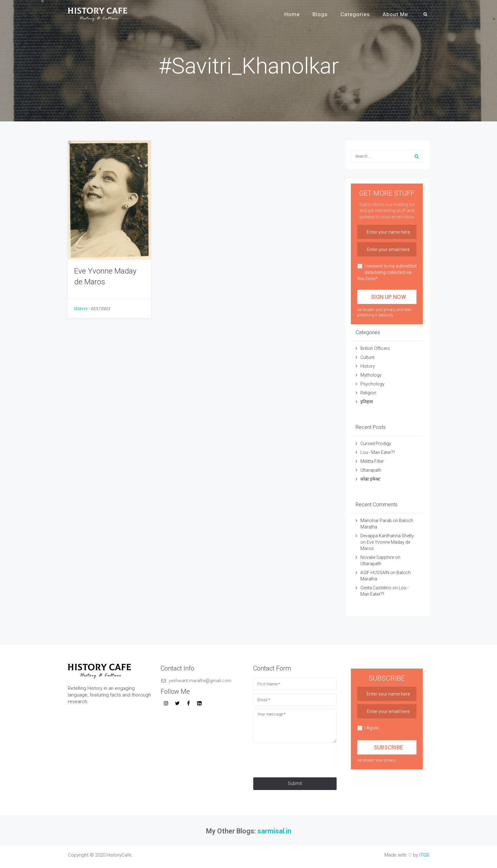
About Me (395, 14)
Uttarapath (371, 470)
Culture (367, 357)
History (81, 309)
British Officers (375, 348)
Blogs (320, 14)
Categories (355, 14)
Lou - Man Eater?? (378, 452)
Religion (368, 393)
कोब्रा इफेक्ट (370, 479)
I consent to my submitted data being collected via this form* (387, 272)
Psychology (372, 384)
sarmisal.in (274, 831)
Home (292, 14)
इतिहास (367, 402)
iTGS (424, 855)
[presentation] (301, 759)
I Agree (368, 728)
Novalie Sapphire (377, 557)
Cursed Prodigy (376, 444)
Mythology (371, 375)
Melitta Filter (372, 461)
